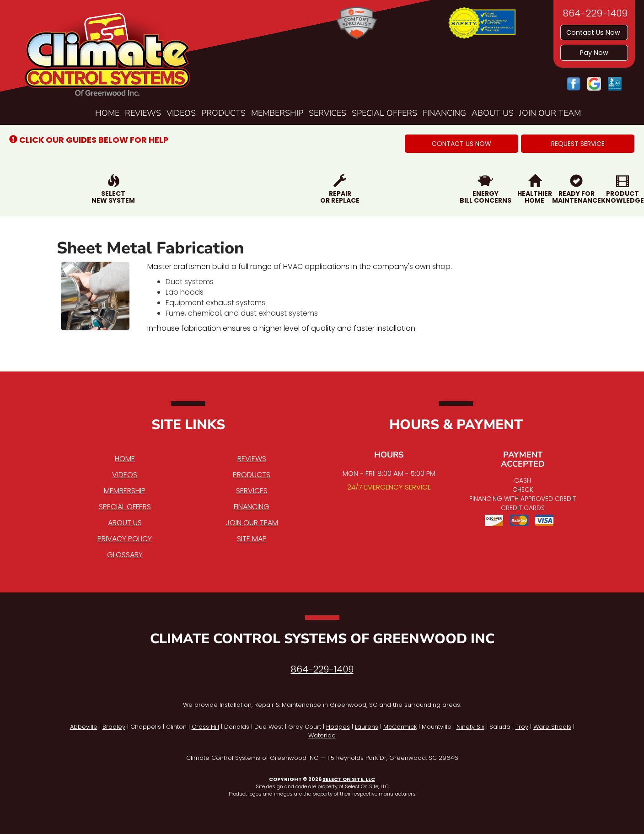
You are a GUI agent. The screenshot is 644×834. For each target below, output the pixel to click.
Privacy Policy (125, 539)
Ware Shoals (552, 727)
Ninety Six (470, 727)
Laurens (367, 727)
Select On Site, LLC (349, 779)
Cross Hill (205, 727)
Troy (522, 727)
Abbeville (84, 727)
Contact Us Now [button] (594, 32)
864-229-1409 (322, 669)
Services (327, 113)
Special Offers (384, 113)
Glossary (125, 555)
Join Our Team (550, 113)
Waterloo (322, 735)
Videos (181, 113)
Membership (277, 113)
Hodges (338, 727)
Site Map (252, 539)
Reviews (143, 113)
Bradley (114, 727)
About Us (493, 113)
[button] (462, 144)
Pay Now (594, 53)
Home (107, 113)
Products (223, 113)
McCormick (400, 727)
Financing (444, 113)
